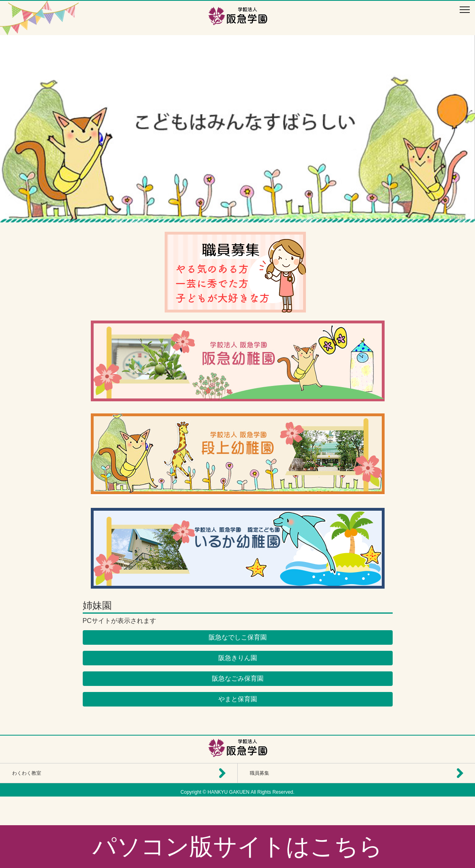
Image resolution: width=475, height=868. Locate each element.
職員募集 (259, 773)
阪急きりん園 (238, 658)
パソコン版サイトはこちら (237, 846)
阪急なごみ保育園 (238, 678)
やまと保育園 (238, 699)
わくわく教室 (27, 773)
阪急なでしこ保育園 (238, 637)
